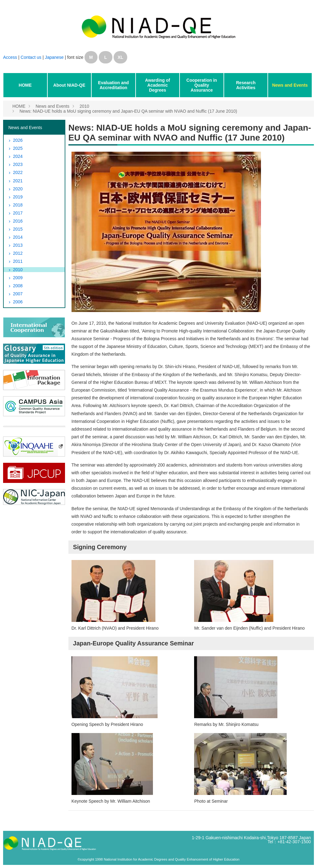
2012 (18, 253)
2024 (18, 156)
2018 (18, 205)
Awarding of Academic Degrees (158, 85)
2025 (18, 148)
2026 (18, 140)
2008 (18, 286)
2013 (18, 245)
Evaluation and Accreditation (114, 85)
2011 (18, 261)
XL (120, 57)
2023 (18, 164)
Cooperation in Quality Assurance (202, 85)
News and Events (290, 85)
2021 (18, 181)
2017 (18, 213)
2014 (18, 237)
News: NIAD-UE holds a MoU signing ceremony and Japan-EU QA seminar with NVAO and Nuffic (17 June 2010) (128, 111)
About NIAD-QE (69, 85)
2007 (18, 294)
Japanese (54, 57)
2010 (84, 106)
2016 (18, 221)
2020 (18, 189)
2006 (18, 302)
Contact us (32, 57)
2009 (18, 278)
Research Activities (246, 85)
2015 (18, 229)
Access (10, 57)
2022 (18, 172)
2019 (18, 197)
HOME (25, 85)
